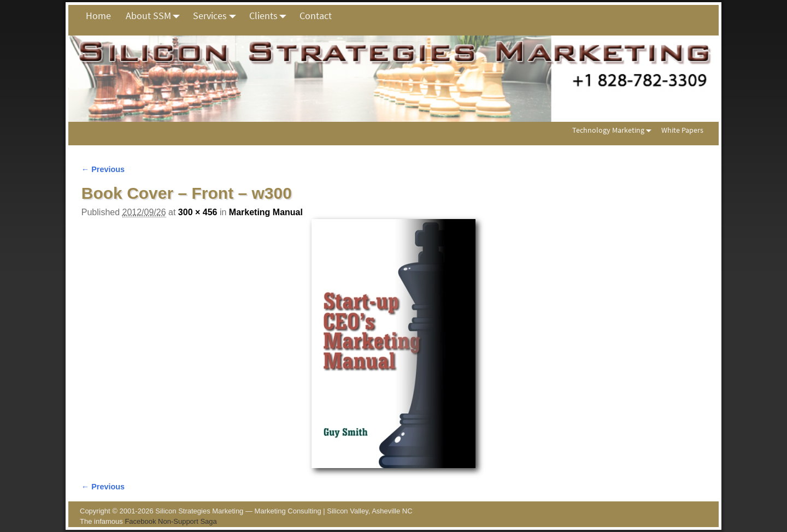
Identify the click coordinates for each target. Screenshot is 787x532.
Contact (316, 16)
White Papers (682, 130)
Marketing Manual (266, 212)
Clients (271, 16)
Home (98, 16)
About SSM (156, 16)
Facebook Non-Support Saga (171, 521)
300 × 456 (198, 212)
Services (217, 16)
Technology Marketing (614, 130)
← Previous (103, 169)
